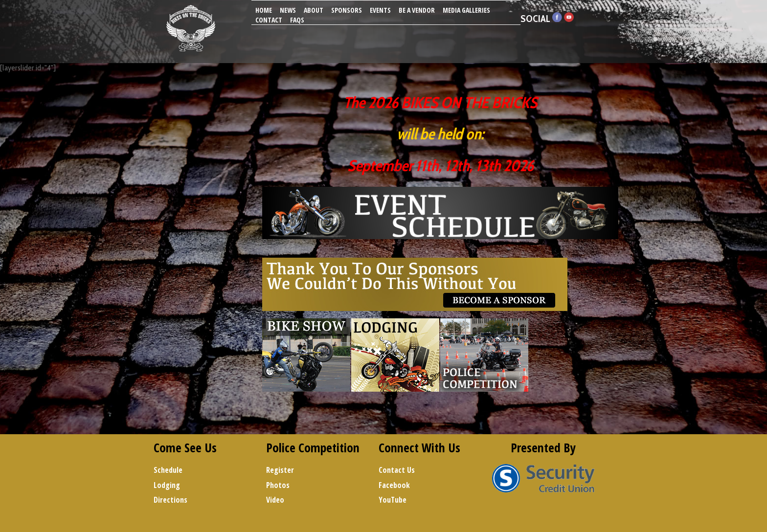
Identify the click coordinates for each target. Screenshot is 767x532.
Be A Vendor (417, 10)
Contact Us (397, 470)
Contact (269, 20)
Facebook (394, 485)
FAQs (297, 20)
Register (280, 470)
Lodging (167, 485)
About (314, 10)
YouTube (393, 500)
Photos (278, 485)
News (288, 10)
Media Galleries (466, 10)
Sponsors (347, 10)
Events (380, 10)
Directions (170, 500)
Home (264, 10)
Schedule (168, 470)
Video (275, 500)
